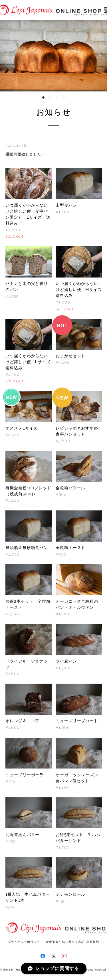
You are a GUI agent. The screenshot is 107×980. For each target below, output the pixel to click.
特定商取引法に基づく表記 (65, 942)
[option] (53, 56)
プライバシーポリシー (24, 942)
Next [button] (98, 56)
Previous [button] (9, 56)
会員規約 (93, 942)
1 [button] (43, 97)
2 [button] (50, 97)
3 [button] (57, 97)
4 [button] (64, 97)
